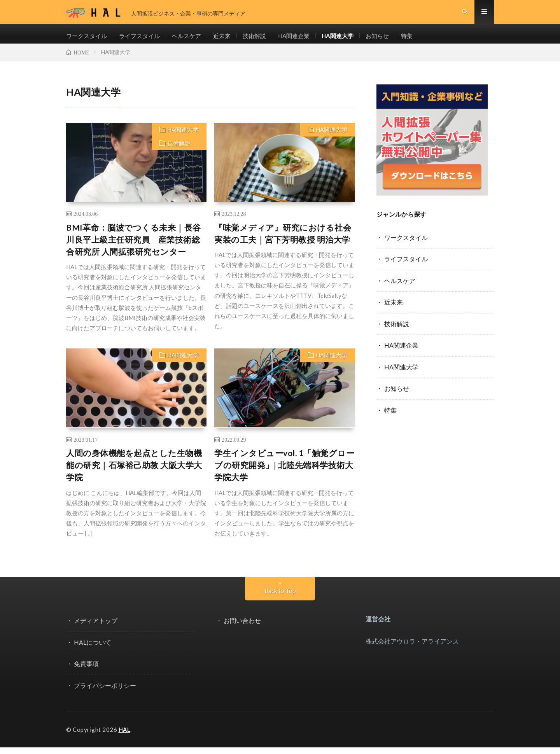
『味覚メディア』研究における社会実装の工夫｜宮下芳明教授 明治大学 (283, 241)
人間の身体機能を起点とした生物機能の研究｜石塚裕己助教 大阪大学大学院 (134, 472)
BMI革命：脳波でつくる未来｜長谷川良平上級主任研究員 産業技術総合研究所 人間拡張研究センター (134, 247)
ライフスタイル (143, 39)
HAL (125, 737)
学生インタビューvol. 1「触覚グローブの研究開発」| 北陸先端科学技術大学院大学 (284, 472)
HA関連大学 (351, 39)
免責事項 (86, 671)
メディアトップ (96, 628)
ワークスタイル (88, 39)
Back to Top (280, 598)
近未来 (230, 39)
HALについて (93, 649)
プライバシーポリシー (105, 692)
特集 (423, 39)
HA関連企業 (305, 39)
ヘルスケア (193, 39)
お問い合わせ (242, 628)
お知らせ (393, 39)
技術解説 (264, 39)
